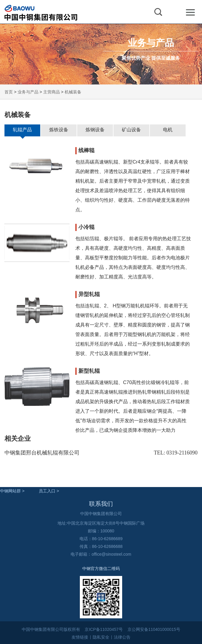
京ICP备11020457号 (104, 629)
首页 (9, 92)
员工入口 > (49, 491)
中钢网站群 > (12, 491)
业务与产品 (28, 92)
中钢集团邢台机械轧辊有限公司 (42, 453)
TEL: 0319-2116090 (176, 453)
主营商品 (52, 92)
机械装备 (73, 92)
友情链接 (80, 637)
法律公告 (122, 637)
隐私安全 (101, 637)
